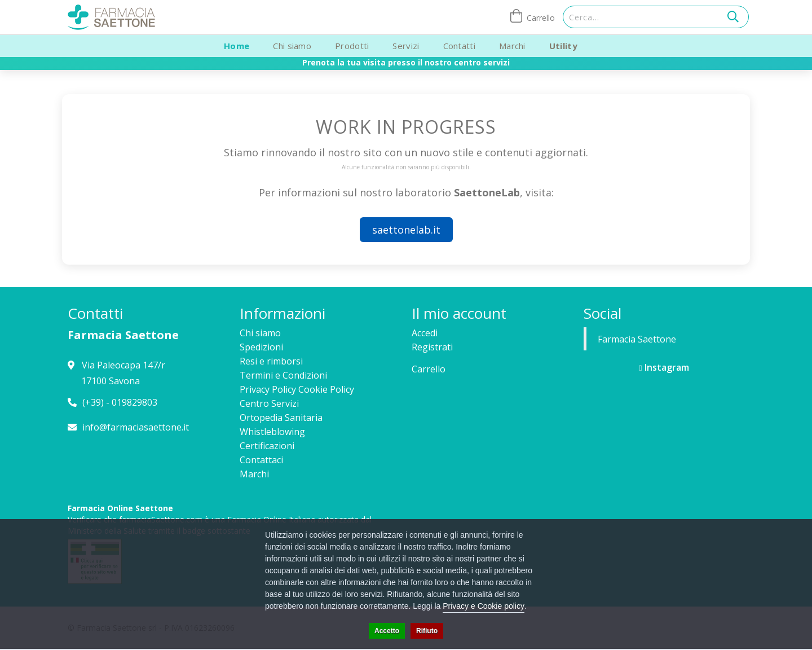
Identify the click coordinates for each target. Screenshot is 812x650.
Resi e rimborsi (271, 361)
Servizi (406, 46)
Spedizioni (261, 347)
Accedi (425, 333)
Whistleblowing (272, 432)
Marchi (512, 46)
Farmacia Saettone (637, 339)
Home (237, 46)
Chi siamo (292, 46)
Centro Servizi (269, 403)
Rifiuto (427, 631)
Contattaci (261, 460)
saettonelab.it (406, 230)
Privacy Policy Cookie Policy (297, 389)
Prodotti (352, 46)
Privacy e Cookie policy (484, 606)
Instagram (664, 367)
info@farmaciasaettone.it (136, 427)
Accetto (387, 631)
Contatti (459, 46)
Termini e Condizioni (283, 375)
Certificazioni (267, 446)
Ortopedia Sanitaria (281, 418)
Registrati (432, 347)
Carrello (429, 369)
